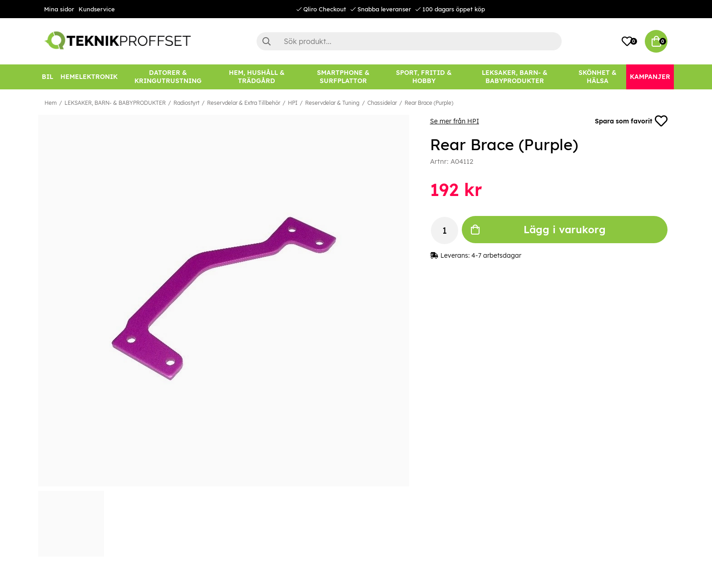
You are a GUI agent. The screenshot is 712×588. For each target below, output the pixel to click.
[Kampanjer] (650, 77)
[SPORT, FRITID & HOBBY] (424, 77)
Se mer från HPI (455, 121)
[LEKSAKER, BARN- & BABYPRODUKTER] (514, 77)
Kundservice (97, 9)
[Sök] (409, 41)
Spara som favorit (631, 121)
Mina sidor (59, 9)
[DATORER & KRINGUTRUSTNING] (168, 77)
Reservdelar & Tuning (332, 103)
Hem (51, 103)
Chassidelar (382, 103)
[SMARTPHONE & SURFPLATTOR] (343, 77)
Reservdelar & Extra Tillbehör (244, 103)
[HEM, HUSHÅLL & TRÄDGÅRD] (257, 77)
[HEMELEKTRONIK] (89, 77)
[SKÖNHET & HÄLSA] (598, 77)
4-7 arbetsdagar (496, 255)
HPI (293, 103)
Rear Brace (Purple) (429, 103)
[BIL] (47, 77)
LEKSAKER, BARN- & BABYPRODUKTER (115, 103)
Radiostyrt (186, 103)
